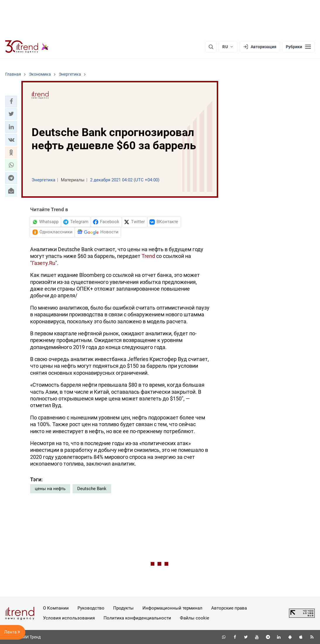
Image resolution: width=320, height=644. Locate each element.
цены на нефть (50, 489)
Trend (148, 256)
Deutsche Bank (92, 489)
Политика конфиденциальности (137, 618)
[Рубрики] (298, 47)
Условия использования (69, 618)
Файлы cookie (195, 618)
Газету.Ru (44, 263)
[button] (11, 101)
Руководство (91, 608)
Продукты (123, 608)
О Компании (56, 608)
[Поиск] (211, 47)
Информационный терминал (172, 608)
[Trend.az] (27, 47)
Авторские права (229, 608)
